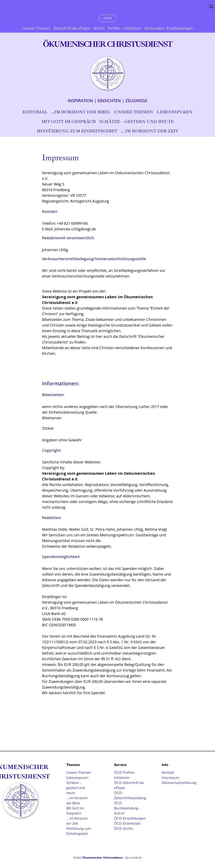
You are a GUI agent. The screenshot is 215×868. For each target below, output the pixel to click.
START (108, 18)
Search (211, 7)
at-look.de (136, 858)
